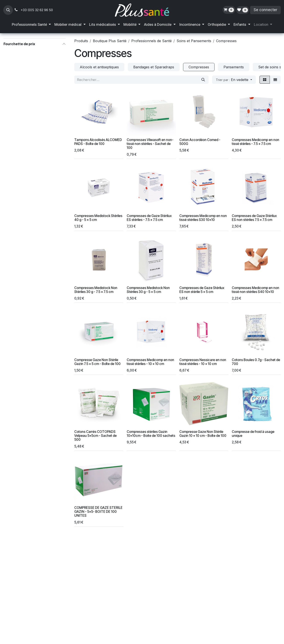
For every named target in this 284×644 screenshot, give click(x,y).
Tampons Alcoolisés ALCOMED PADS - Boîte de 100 (98, 142)
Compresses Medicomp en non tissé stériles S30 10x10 (203, 218)
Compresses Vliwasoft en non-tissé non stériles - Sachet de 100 (150, 144)
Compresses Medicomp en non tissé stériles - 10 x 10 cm (150, 362)
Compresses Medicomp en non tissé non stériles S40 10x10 (255, 290)
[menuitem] (31, 25)
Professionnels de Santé (152, 41)
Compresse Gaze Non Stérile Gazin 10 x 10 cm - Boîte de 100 (203, 434)
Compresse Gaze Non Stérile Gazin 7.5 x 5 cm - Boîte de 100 (97, 362)
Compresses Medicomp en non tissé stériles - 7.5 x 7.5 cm (255, 142)
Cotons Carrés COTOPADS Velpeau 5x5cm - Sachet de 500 (95, 436)
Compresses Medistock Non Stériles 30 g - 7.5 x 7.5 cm (96, 290)
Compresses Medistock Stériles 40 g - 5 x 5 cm (98, 218)
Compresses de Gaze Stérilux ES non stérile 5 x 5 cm (202, 290)
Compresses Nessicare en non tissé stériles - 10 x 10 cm (203, 362)
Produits (81, 41)
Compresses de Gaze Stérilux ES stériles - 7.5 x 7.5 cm (149, 218)
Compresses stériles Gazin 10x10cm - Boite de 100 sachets (151, 434)
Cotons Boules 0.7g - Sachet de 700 (256, 362)
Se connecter (265, 10)
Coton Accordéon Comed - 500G (200, 142)
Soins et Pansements (194, 41)
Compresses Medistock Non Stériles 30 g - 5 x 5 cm (148, 290)
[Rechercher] (203, 80)
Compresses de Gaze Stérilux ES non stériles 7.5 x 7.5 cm (254, 218)
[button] (8, 10)
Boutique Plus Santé (110, 41)
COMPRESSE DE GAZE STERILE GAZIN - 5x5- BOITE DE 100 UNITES (98, 512)
